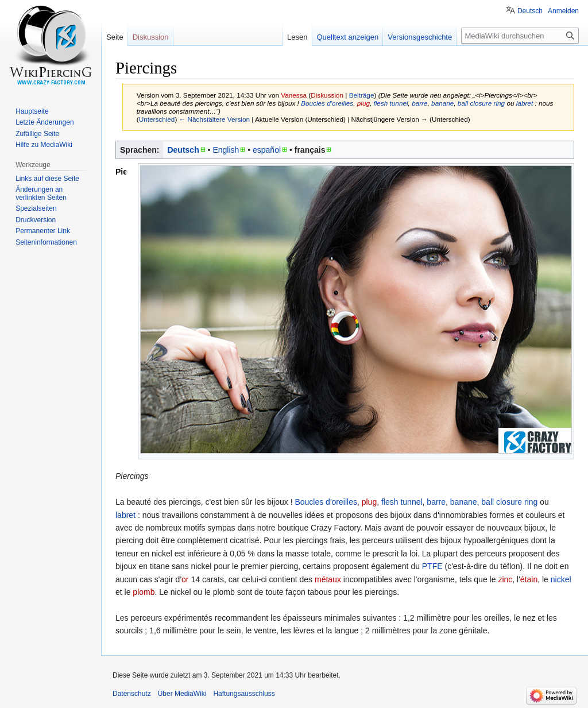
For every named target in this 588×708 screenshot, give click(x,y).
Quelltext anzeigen (348, 37)
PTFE (432, 566)
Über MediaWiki (182, 694)
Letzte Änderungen (45, 122)
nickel (561, 579)
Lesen (297, 37)
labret (525, 103)
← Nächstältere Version (214, 119)
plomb (144, 592)
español (267, 150)
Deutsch (183, 150)
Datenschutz (132, 694)
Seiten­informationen (46, 242)
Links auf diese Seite (47, 179)
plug (363, 103)
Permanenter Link (43, 231)
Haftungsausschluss (244, 694)
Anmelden (563, 11)
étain (529, 579)
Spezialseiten (36, 208)
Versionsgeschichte (420, 37)
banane (442, 103)
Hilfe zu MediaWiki (44, 145)
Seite (115, 37)
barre (419, 103)
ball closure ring (481, 103)
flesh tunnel (390, 103)
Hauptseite (32, 111)
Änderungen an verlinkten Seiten (41, 194)
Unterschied (157, 119)
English (226, 150)
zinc (505, 579)
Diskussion (327, 95)
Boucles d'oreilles (327, 103)
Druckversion (36, 220)
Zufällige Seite (37, 134)
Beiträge (362, 95)
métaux (328, 579)
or (185, 579)
